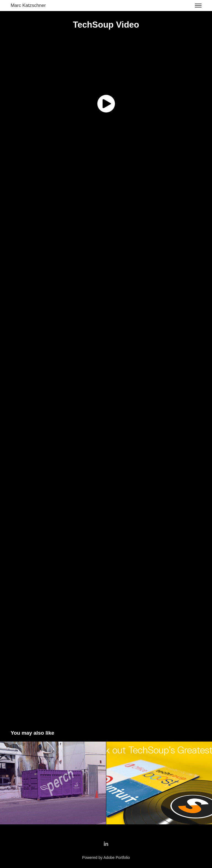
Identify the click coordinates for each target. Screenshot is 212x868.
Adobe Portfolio (117, 858)
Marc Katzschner (28, 5)
